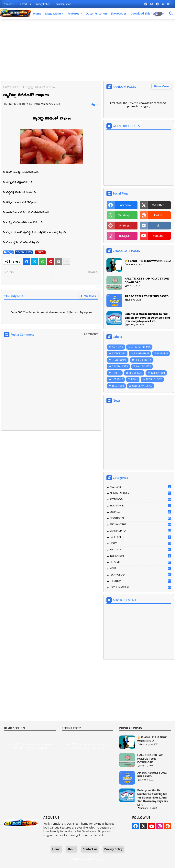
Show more (88, 296)
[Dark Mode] (171, 14)
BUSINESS (163, 353)
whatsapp (125, 215)
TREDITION (118, 386)
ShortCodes (119, 13)
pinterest (125, 225)
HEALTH (18, 87)
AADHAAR (117, 347)
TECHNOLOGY (154, 379)
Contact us (25, 4)
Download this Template (147, 13)
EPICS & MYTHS (143, 360)
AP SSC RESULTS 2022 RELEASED (147, 296)
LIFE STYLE (117, 379)
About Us (9, 4)
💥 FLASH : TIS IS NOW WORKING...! (148, 261)
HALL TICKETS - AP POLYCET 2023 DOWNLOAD (147, 280)
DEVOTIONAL (119, 360)
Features (73, 13)
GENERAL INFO (24, 252)
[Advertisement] (87, 50)
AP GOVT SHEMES (141, 347)
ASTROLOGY (119, 353)
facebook (125, 205)
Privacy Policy (43, 4)
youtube (158, 236)
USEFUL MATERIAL (142, 386)
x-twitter (158, 205)
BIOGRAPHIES (141, 353)
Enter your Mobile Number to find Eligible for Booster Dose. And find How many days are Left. (147, 318)
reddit (158, 215)
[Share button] (67, 261)
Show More (161, 86)
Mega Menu (53, 13)
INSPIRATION (158, 373)
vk (158, 225)
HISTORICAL (136, 373)
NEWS (134, 379)
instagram (125, 236)
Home (37, 13)
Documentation (62, 4)
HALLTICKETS (143, 366)
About (71, 849)
